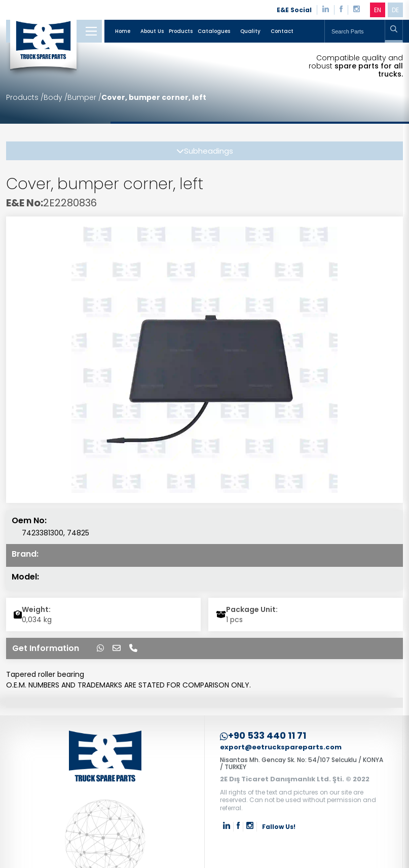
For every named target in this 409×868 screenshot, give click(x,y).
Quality (250, 31)
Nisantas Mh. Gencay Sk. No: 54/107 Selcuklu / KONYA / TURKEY (302, 763)
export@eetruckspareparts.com (281, 748)
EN (378, 10)
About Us (152, 31)
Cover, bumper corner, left (154, 97)
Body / (55, 97)
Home (123, 31)
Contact (282, 31)
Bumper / (84, 97)
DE (395, 10)
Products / (25, 97)
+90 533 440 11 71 (263, 736)
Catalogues (214, 31)
